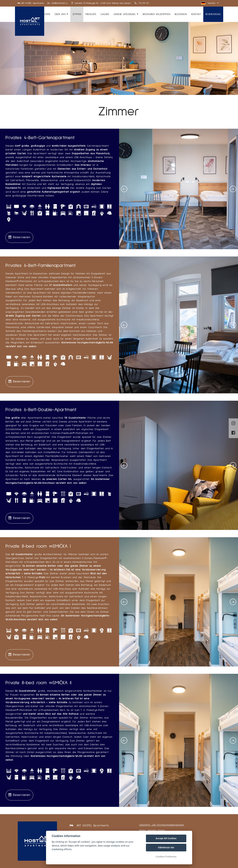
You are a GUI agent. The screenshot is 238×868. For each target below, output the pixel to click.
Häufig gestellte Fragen (152, 830)
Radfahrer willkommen (156, 14)
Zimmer (77, 14)
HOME (47, 14)
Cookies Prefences (166, 857)
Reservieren (19, 237)
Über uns (61, 14)
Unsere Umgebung (126, 14)
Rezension (181, 14)
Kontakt (196, 14)
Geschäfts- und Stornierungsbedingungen (161, 825)
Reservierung (213, 14)
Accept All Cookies (166, 838)
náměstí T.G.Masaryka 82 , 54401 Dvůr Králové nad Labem (101, 3)
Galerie (105, 14)
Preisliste (91, 14)
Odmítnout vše (166, 847)
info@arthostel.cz (58, 3)
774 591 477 (142, 3)
